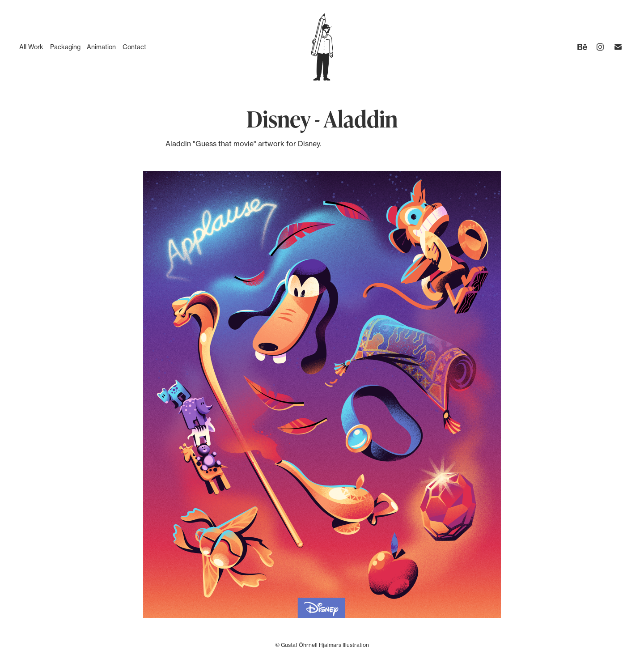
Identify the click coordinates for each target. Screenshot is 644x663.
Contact (134, 47)
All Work (31, 47)
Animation (101, 47)
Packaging (65, 47)
